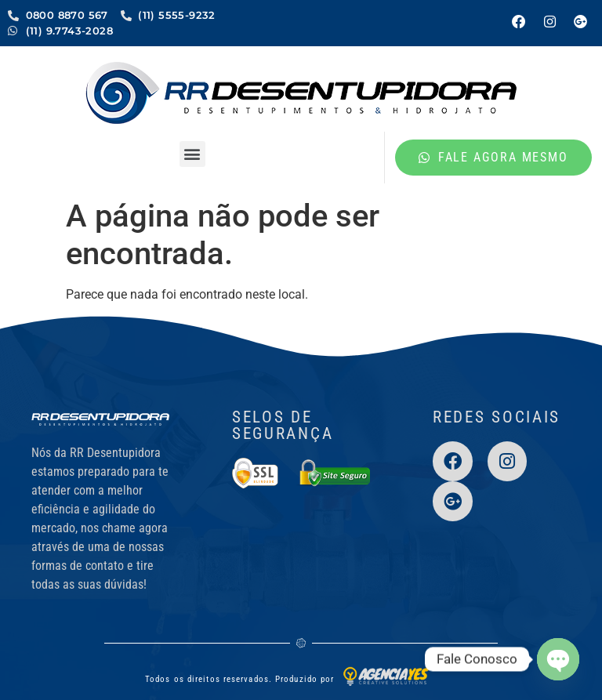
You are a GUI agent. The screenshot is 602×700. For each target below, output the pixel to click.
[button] (192, 154)
